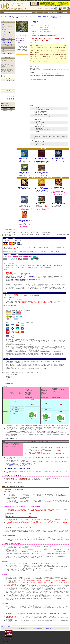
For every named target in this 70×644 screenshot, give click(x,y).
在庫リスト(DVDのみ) (7, 40)
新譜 (3, 24)
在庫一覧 (4, 51)
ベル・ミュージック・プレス (34, 16)
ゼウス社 (5, 247)
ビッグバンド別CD (7, 35)
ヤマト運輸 (11, 465)
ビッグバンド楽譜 (6, 16)
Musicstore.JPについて (46, 629)
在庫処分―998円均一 (7, 42)
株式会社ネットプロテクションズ (25, 276)
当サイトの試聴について (9, 641)
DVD (3, 37)
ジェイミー (47, 16)
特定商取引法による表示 (25, 629)
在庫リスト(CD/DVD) (7, 39)
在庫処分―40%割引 (7, 53)
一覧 (3, 49)
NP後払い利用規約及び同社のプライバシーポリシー (18, 278)
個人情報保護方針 (36, 629)
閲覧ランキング (6, 28)
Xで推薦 (18, 43)
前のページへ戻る (6, 626)
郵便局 (10, 466)
